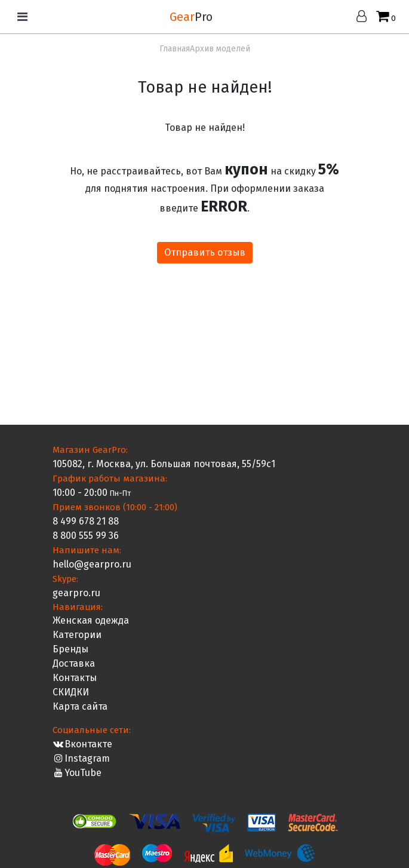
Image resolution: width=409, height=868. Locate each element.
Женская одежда (91, 620)
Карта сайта (80, 706)
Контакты (75, 678)
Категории (77, 635)
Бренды (70, 649)
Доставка (74, 663)
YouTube (77, 773)
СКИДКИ (71, 692)
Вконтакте (83, 744)
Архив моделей (220, 49)
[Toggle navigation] (22, 17)
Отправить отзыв (205, 252)
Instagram (82, 758)
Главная (175, 49)
